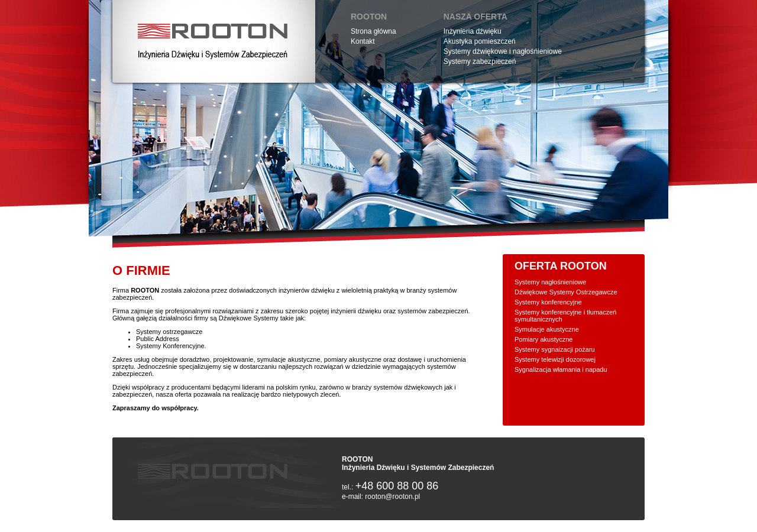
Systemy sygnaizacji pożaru (555, 349)
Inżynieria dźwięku (473, 31)
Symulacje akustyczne (547, 329)
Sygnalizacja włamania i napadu (561, 369)
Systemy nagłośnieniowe (550, 282)
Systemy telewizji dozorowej (555, 359)
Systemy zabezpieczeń (480, 61)
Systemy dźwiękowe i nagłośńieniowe (503, 51)
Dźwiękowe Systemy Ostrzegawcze (566, 292)
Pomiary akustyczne (544, 339)
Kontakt (363, 41)
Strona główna (373, 31)
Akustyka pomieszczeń (480, 41)
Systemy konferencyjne (548, 302)
